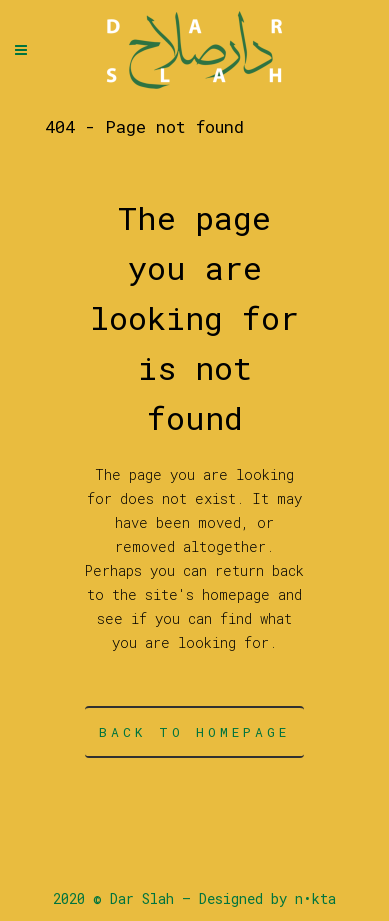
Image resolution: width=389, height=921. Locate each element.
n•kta (315, 898)
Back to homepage (194, 732)
